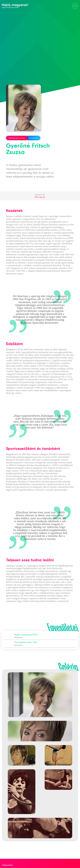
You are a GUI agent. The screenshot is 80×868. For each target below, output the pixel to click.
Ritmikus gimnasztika (17, 138)
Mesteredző (33, 138)
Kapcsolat (7, 865)
